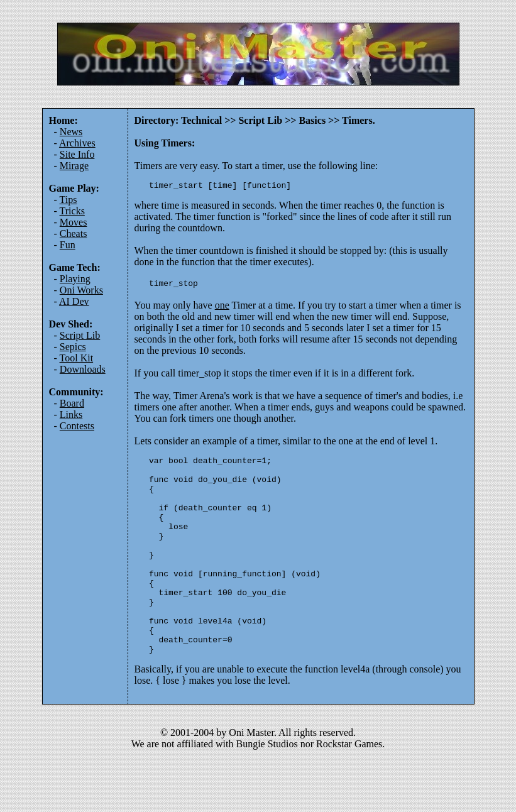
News (71, 132)
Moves (74, 222)
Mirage (74, 166)
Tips (69, 200)
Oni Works (81, 290)
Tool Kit (77, 358)
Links (71, 414)
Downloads (83, 369)
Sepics (73, 347)
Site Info (77, 154)
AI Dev (74, 301)
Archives (77, 143)
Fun (68, 245)
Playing (75, 279)
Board (72, 403)
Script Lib (80, 335)
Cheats (74, 233)
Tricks (72, 211)
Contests (77, 426)
